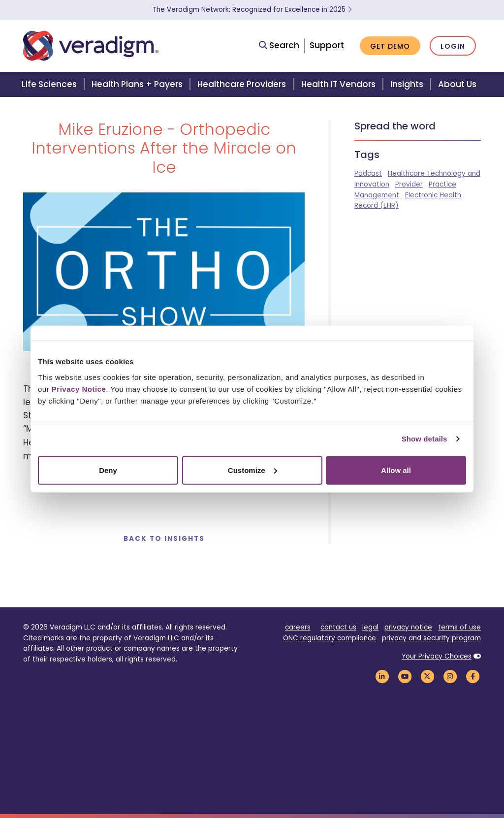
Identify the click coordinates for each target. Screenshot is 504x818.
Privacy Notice (79, 389)
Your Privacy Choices (437, 656)
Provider (409, 184)
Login (453, 46)
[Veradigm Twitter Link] (427, 676)
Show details (425, 439)
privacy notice (408, 627)
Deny (108, 470)
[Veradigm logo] (91, 46)
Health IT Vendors (338, 84)
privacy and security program (431, 638)
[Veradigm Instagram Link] (450, 676)
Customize (252, 470)
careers (298, 627)
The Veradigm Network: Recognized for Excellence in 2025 (252, 10)
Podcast (368, 173)
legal (370, 627)
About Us (457, 84)
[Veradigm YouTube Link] (405, 676)
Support (327, 45)
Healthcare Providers (242, 84)
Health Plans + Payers (137, 84)
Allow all (396, 470)
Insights (407, 84)
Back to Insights (164, 539)
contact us (338, 627)
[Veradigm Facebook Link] (472, 676)
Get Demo (390, 46)
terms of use (459, 627)
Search (279, 45)
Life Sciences (49, 84)
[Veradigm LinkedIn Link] (382, 676)
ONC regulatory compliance (330, 638)
